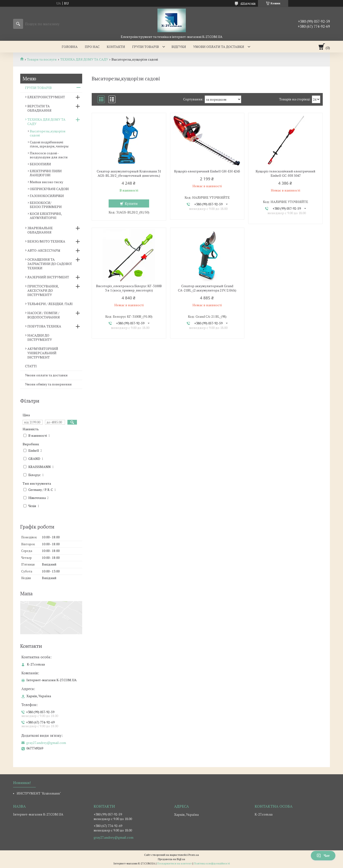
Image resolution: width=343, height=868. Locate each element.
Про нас (92, 47)
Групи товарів (146, 47)
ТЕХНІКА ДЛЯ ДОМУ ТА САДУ (84, 59)
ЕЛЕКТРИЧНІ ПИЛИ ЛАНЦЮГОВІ (46, 173)
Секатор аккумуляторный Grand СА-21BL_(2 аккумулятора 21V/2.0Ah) (207, 288)
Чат (323, 855)
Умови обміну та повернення (48, 384)
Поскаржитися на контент (174, 863)
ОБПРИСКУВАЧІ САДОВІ (49, 189)
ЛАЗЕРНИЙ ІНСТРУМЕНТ (48, 277)
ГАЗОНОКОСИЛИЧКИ (47, 196)
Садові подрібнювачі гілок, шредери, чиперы (49, 144)
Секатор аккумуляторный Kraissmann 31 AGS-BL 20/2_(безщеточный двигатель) (129, 173)
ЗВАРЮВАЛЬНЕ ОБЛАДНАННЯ (40, 230)
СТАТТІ (31, 366)
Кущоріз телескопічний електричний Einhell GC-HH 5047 (285, 173)
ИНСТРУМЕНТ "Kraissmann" (39, 793)
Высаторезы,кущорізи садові (48, 133)
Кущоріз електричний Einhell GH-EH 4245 (207, 171)
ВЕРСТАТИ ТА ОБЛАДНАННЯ (39, 108)
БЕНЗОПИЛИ (40, 164)
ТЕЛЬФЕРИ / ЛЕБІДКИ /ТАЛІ (50, 304)
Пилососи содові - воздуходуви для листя (49, 155)
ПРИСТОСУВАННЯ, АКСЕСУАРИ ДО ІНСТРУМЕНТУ (43, 290)
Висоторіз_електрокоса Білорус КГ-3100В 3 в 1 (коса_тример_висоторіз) (129, 288)
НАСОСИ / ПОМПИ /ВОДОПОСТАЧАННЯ (44, 315)
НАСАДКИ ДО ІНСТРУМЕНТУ (40, 337)
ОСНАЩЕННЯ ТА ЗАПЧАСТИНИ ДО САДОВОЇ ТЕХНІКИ (50, 264)
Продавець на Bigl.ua (171, 859)
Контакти (116, 47)
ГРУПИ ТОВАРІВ (38, 88)
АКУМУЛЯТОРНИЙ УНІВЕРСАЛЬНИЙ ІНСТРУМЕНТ (43, 353)
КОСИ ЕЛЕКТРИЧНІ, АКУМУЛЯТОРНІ (46, 216)
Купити (131, 203)
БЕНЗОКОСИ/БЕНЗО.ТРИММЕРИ (46, 205)
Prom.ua (194, 855)
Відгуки (179, 47)
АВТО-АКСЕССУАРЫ (44, 250)
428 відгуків (248, 3)
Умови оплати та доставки (219, 47)
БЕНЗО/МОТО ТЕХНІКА (46, 241)
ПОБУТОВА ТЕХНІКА (44, 326)
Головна (70, 47)
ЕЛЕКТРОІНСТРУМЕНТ (46, 97)
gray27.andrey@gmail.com (46, 743)
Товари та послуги (42, 59)
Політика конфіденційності (212, 863)
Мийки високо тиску (46, 182)
